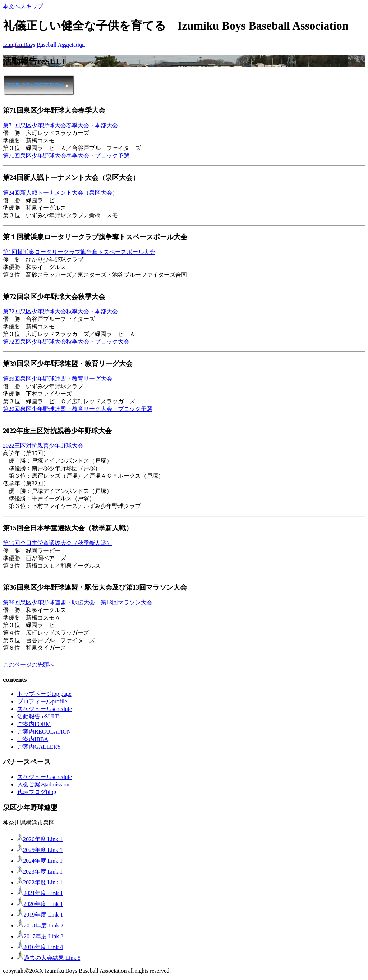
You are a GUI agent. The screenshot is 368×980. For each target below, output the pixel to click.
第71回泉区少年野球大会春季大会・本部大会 (60, 125)
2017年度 (40, 936)
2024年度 (40, 861)
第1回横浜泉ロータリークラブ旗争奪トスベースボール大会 (79, 252)
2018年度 (40, 925)
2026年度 (40, 839)
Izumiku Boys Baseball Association (44, 45)
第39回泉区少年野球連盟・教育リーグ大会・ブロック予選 (78, 409)
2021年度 (40, 893)
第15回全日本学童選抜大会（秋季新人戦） (57, 543)
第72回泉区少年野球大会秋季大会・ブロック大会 (66, 342)
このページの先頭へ (29, 665)
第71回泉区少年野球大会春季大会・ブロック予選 (66, 156)
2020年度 (40, 904)
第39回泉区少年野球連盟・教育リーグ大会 (57, 379)
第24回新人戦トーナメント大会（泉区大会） (60, 193)
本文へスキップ (23, 6)
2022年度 (40, 882)
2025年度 (40, 850)
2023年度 (40, 872)
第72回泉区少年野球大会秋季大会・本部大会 (60, 311)
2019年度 (40, 915)
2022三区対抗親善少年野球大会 (43, 446)
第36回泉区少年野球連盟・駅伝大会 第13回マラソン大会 (78, 602)
